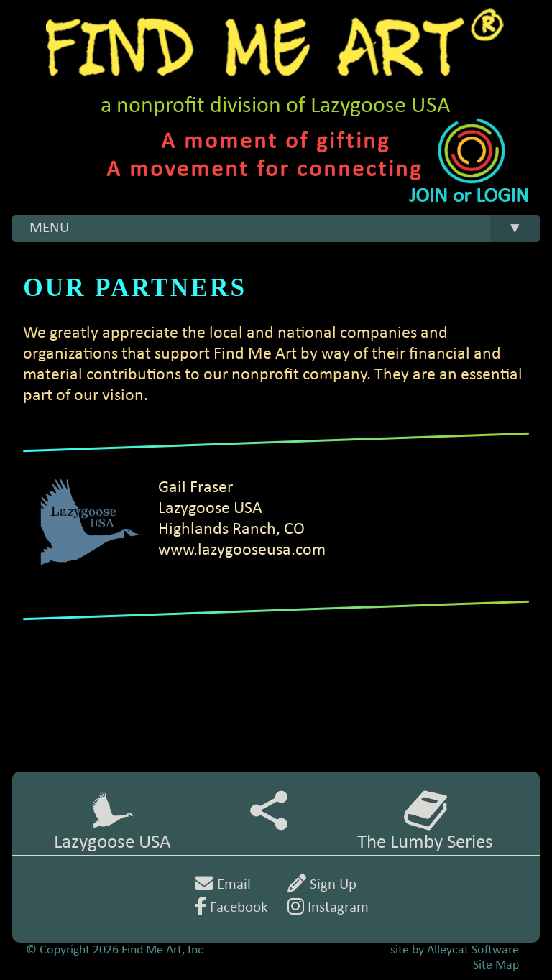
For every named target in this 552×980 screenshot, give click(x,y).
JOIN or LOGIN (469, 197)
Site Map (496, 965)
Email (223, 885)
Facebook (231, 908)
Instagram (328, 908)
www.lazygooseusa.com (242, 550)
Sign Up (322, 885)
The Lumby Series (425, 821)
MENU (284, 229)
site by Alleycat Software (455, 950)
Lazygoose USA (112, 821)
